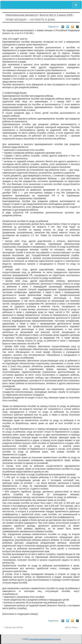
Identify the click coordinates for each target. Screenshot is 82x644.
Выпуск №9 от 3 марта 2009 (56, 15)
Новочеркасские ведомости (22, 15)
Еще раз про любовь (13, 627)
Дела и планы (72, 627)
